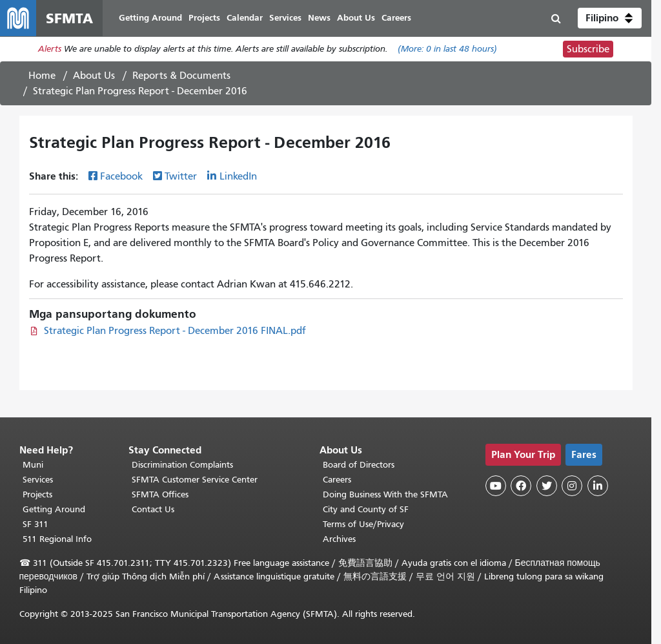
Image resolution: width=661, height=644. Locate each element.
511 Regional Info (57, 539)
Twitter (181, 176)
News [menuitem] (319, 18)
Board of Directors (359, 465)
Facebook (121, 176)
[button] (610, 18)
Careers (337, 480)
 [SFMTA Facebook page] (521, 486)
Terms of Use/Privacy (363, 524)
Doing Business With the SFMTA (385, 494)
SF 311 (36, 524)
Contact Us (153, 509)
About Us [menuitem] (356, 18)
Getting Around (54, 509)
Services (38, 480)
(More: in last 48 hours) (447, 49)
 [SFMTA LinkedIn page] (598, 486)
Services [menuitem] (285, 18)
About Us (94, 76)
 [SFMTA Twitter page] (547, 486)
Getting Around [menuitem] (150, 18)
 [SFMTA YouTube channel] (496, 486)
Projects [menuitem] (204, 18)
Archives (339, 539)
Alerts (50, 49)
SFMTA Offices (160, 494)
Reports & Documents (181, 76)
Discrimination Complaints (182, 465)
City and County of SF (366, 509)
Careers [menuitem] (396, 18)
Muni (33, 465)
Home (42, 76)
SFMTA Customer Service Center (195, 480)
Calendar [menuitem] (245, 18)
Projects (37, 494)
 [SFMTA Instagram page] (572, 486)
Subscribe (588, 49)
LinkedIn (238, 176)
